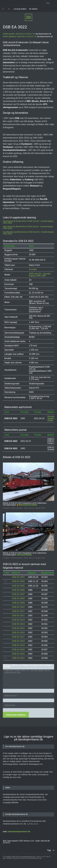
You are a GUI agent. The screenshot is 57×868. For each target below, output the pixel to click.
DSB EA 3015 (18, 628)
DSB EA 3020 (18, 650)
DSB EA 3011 (18, 611)
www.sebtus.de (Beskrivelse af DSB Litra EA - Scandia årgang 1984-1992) (28, 227)
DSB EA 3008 (18, 598)
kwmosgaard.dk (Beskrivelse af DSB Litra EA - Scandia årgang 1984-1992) (28, 222)
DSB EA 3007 (18, 594)
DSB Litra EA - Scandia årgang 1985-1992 (40, 275)
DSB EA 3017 (18, 637)
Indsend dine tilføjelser (16, 715)
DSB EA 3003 (18, 577)
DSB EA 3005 (18, 586)
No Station (33, 9)
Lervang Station (20, 9)
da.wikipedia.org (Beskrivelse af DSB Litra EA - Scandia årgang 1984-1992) (28, 233)
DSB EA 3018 (18, 641)
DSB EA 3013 (18, 620)
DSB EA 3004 (18, 581)
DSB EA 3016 (18, 633)
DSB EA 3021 (18, 654)
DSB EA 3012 (18, 616)
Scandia (33, 269)
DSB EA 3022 (18, 658)
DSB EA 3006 (18, 590)
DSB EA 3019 (18, 645)
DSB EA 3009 (18, 603)
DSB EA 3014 (18, 624)
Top (49, 850)
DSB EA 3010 (18, 607)
